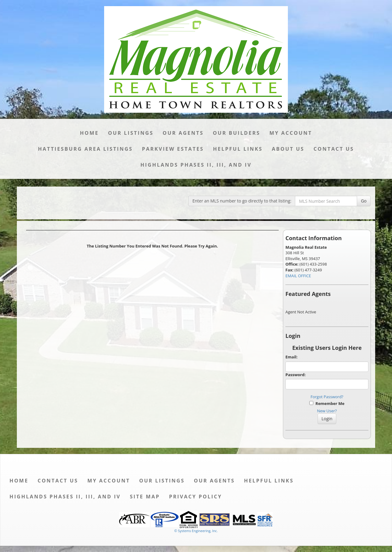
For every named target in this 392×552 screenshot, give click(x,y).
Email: (292, 357)
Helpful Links (238, 149)
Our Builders (237, 133)
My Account (291, 133)
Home (89, 133)
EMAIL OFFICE (298, 276)
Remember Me (327, 403)
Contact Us (334, 149)
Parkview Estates (173, 149)
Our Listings (131, 133)
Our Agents (183, 133)
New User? (327, 411)
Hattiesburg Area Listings (85, 149)
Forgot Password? (327, 397)
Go (364, 201)
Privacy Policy (196, 497)
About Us (288, 149)
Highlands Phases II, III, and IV (196, 165)
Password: (296, 375)
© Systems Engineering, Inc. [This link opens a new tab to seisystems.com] (196, 531)
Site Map (145, 497)
